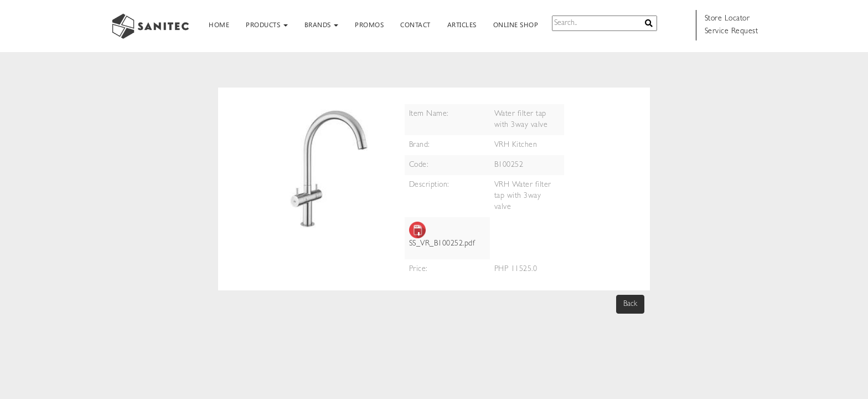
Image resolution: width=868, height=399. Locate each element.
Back (630, 304)
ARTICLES (462, 24)
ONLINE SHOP (516, 24)
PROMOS (369, 24)
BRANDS (322, 24)
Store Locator (727, 19)
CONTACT (415, 24)
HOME (219, 24)
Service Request (732, 32)
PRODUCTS (267, 24)
